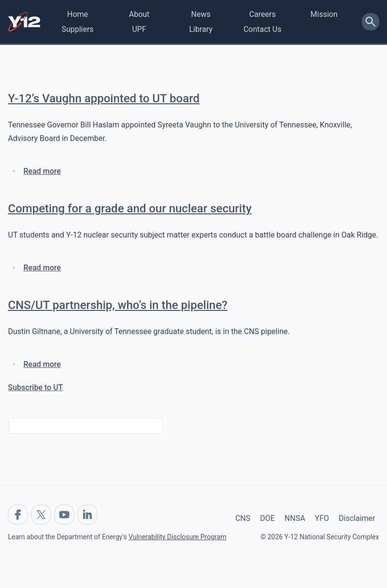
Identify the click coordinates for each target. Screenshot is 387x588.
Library (201, 29)
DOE (267, 518)
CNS (243, 518)
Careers (263, 14)
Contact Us (263, 29)
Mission (324, 14)
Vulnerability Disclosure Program (177, 537)
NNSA (295, 518)
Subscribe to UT (36, 387)
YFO (322, 518)
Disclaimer (357, 518)
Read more (42, 171)
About (139, 14)
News (201, 14)
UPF (139, 29)
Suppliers (77, 29)
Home (78, 14)
